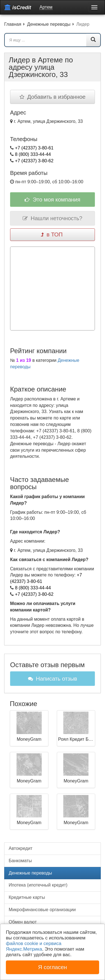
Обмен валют (23, 922)
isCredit (18, 7)
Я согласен (53, 967)
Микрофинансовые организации (42, 910)
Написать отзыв (53, 679)
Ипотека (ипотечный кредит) (38, 885)
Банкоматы (20, 861)
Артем (46, 7)
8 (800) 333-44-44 (33, 154)
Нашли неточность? (53, 218)
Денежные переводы (30, 873)
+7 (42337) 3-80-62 (34, 161)
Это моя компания (53, 200)
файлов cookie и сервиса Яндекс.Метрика (34, 946)
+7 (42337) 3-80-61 (34, 148)
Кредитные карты (27, 897)
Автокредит (21, 848)
